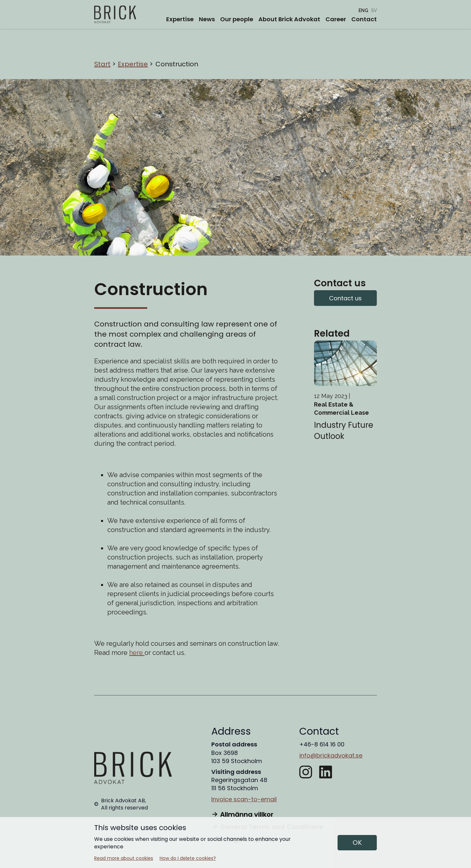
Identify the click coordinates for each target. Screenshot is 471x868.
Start (102, 64)
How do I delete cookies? (188, 858)
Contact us (345, 298)
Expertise (180, 19)
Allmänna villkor (242, 814)
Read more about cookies (124, 858)
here (137, 653)
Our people (237, 19)
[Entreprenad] (374, 10)
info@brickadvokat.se (331, 755)
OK (357, 843)
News (207, 19)
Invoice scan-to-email (244, 799)
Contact (364, 19)
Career (336, 19)
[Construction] (363, 10)
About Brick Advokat (289, 19)
